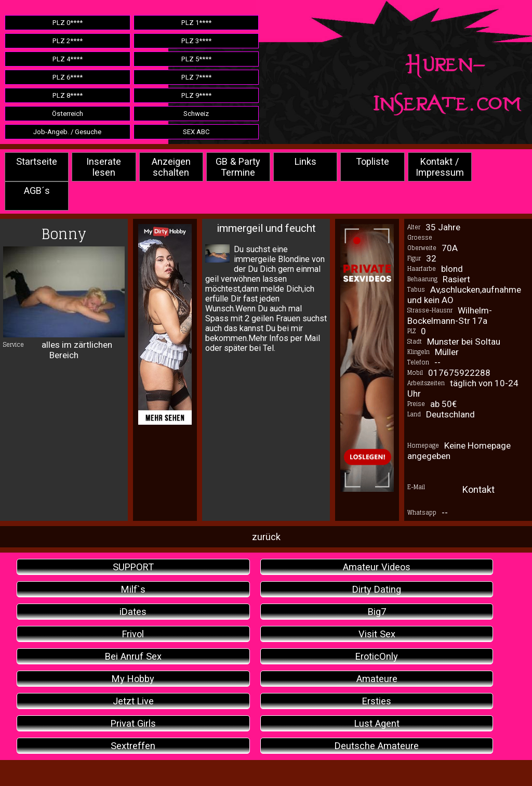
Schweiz (196, 114)
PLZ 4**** (68, 59)
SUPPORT (133, 567)
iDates (133, 612)
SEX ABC (196, 132)
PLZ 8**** (68, 95)
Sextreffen (133, 746)
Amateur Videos (377, 567)
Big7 (377, 612)
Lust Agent (377, 723)
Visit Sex (377, 634)
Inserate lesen (104, 167)
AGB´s (37, 191)
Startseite (37, 161)
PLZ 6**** (68, 77)
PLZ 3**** (196, 41)
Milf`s (133, 589)
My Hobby (133, 679)
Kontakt (478, 489)
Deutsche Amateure (377, 746)
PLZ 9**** (196, 95)
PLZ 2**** (68, 41)
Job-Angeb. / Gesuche (67, 132)
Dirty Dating (377, 589)
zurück (266, 537)
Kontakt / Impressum (440, 167)
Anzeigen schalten (171, 167)
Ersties (377, 701)
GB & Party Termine (238, 167)
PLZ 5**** (196, 59)
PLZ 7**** (196, 77)
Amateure (377, 679)
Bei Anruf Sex (133, 656)
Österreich (68, 114)
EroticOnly (377, 656)
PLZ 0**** (68, 23)
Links (305, 161)
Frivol (133, 634)
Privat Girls (133, 723)
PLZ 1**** (196, 23)
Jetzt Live (133, 701)
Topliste (373, 161)
